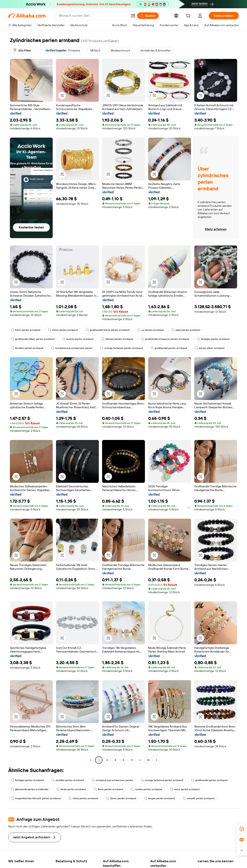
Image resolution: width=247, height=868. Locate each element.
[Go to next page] (156, 760)
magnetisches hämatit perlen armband (36, 798)
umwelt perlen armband (199, 798)
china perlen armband (83, 798)
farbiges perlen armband (213, 339)
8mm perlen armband (108, 789)
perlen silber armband (210, 348)
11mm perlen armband (63, 330)
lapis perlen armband (186, 330)
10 (148, 760)
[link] (242, 829)
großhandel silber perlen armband (33, 339)
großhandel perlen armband (169, 348)
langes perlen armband (159, 798)
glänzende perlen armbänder (30, 789)
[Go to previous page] (91, 760)
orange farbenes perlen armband (121, 348)
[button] (133, 16)
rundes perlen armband (146, 789)
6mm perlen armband (26, 330)
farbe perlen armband (71, 789)
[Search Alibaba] (93, 16)
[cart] (189, 16)
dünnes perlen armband (117, 339)
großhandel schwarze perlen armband (165, 339)
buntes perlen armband (78, 339)
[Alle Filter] (22, 50)
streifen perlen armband (27, 348)
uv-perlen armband (150, 330)
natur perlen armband (185, 789)
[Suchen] (148, 16)
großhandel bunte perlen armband (108, 330)
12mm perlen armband (121, 798)
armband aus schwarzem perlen (72, 348)
